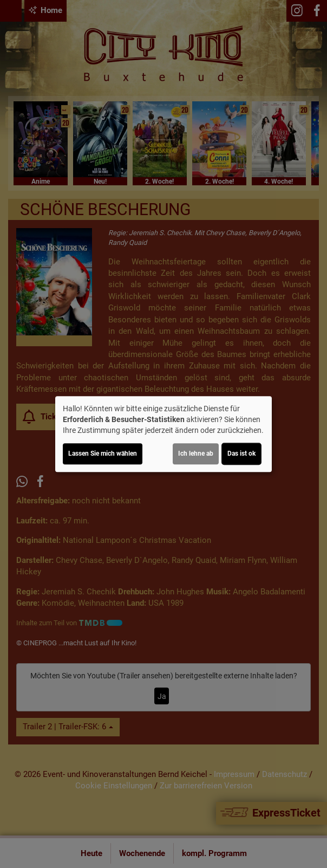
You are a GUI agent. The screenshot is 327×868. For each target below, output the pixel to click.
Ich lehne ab (196, 454)
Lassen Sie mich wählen (103, 454)
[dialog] (163, 434)
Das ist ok (241, 454)
